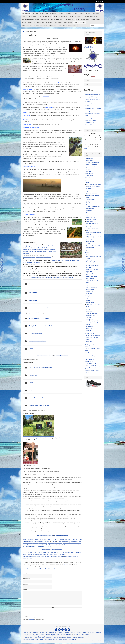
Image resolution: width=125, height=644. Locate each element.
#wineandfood (68, 545)
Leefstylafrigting (89, 175)
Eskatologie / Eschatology (91, 334)
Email (27, 579)
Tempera (94, 641)
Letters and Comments (91, 286)
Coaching (39, 553)
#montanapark (37, 543)
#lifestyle (59, 541)
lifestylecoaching (37, 556)
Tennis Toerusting (90, 242)
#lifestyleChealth (66, 541)
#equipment (37, 539)
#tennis (77, 543)
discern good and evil (55, 553)
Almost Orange (89, 118)
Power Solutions (89, 173)
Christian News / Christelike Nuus (93, 336)
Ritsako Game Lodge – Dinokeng (38, 341)
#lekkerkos (54, 541)
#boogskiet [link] (26, 438)
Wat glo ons (89, 203)
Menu (49, 556)
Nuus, (65, 556)
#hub (58, 539)
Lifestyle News (89, 297)
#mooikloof (44, 543)
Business (87, 253)
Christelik (87, 177)
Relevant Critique (90, 290)
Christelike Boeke (91, 199)
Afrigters (89, 216)
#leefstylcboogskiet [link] (34, 438)
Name (27, 573)
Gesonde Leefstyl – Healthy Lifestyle (39, 284)
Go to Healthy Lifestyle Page (61, 355)
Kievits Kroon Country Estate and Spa (39, 318)
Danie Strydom (46, 553)
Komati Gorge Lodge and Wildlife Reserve (40, 368)
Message (25, 590)
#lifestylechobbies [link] (69, 438)
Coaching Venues (91, 218)
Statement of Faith (90, 291)
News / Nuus (88, 172)
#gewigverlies (44, 539)
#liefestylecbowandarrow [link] (46, 438)
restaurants (46, 96)
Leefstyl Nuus (89, 210)
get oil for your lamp (66, 553)
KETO (73, 553)
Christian (87, 255)
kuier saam (29, 554)
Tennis (31, 390)
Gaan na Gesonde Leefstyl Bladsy (45, 355)
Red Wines (89, 249)
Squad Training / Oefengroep (94, 236)
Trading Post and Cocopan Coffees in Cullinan (41, 326)
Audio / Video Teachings (92, 269)
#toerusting (30, 545)
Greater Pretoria (90, 225)
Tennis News (89, 227)
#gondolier (54, 539)
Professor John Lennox (91, 125)
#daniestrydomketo (28, 539)
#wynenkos (75, 545)
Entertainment (33, 293)
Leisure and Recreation (91, 164)
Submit (52, 607)
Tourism (25, 112)
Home (86, 347)
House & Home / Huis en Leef (93, 162)
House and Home (27, 90)
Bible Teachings (90, 273)
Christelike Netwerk (91, 190)
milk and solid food (55, 556)
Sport (87, 212)
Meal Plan (44, 556)
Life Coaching (50, 554)
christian (25, 553)
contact (66, 564)
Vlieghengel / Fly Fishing (91, 97)
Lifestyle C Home (89, 159)
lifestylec (30, 556)
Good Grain (89, 260)
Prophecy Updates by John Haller (93, 108)
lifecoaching (57, 554)
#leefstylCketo (34, 541)
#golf (49, 539)
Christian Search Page (90, 356)
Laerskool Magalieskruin (92, 223)
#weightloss (37, 545)
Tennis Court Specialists (92, 229)
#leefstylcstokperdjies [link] (58, 438)
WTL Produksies (90, 205)
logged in (32, 619)
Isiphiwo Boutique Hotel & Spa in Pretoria (40, 308)
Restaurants (89, 251)
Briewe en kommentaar (92, 194)
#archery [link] (76, 438)
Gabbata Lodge (33, 300)
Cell (26, 584)
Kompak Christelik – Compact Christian (68, 639)
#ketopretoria (64, 539)
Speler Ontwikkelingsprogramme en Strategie (94, 232)
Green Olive (26, 120)
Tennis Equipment (89, 319)
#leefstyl (75, 539)
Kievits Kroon (26, 115)
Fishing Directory (33, 375)
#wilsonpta (61, 545)
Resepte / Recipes (90, 332)
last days (35, 554)
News (62, 556)
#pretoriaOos (58, 543)
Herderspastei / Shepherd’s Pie (93, 95)
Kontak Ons (88, 179)
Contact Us (88, 295)
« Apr (86, 149)
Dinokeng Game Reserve (35, 333)
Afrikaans (87, 181)
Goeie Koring (90, 192)
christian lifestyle (32, 553)
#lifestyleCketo (75, 541)
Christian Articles (90, 275)
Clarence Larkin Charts (91, 277)
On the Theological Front (92, 288)
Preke (88, 201)
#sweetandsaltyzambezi (69, 543)
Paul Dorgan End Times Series (92, 111)
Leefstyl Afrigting (42, 554)
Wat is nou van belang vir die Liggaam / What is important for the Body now (93, 186)
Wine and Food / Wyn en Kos (37, 398)
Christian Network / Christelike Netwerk (89, 636)
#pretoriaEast (51, 543)
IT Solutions (89, 168)
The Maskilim (88, 358)
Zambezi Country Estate (92, 220)
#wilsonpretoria (53, 545)
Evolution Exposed (90, 284)
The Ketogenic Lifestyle (91, 345)
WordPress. (100, 641)
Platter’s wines (90, 247)
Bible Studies (89, 271)
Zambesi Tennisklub (91, 221)
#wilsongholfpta (45, 545)
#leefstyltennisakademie (44, 541)
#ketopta (70, 539)
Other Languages (89, 360)
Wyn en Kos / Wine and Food (93, 245)
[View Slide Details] (93, 41)
